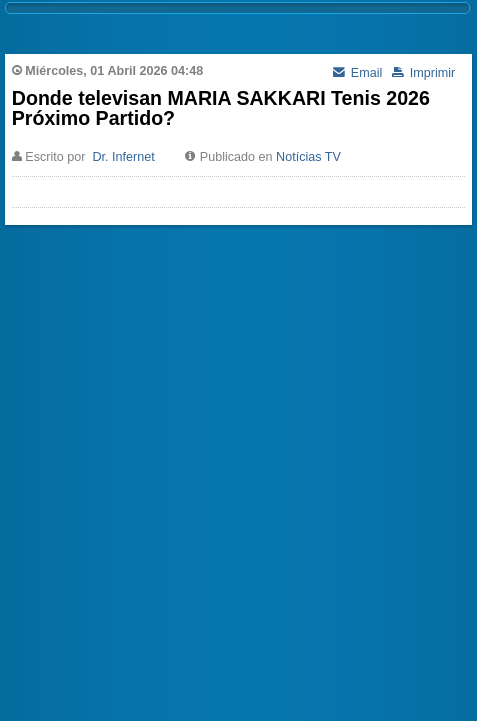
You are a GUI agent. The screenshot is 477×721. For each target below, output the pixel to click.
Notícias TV (308, 157)
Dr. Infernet (123, 157)
